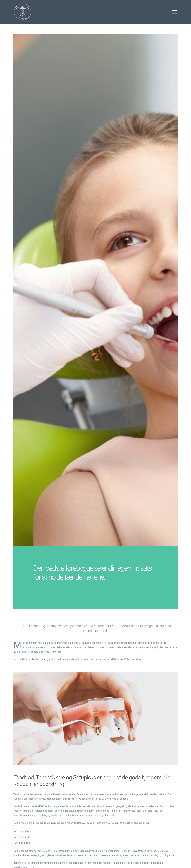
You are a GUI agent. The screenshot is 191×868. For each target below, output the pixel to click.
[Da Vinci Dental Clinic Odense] (22, 4)
